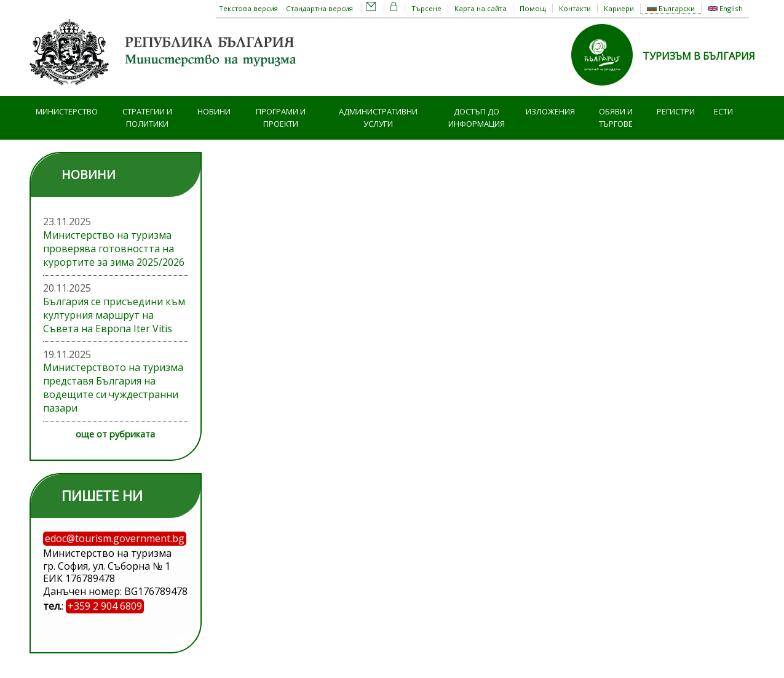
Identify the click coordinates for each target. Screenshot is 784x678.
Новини (214, 111)
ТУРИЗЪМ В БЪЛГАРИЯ (699, 56)
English (725, 8)
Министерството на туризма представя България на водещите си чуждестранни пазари (113, 388)
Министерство (67, 111)
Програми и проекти (281, 118)
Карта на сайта (481, 8)
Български (671, 8)
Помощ (533, 8)
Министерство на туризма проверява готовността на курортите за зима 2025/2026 (114, 249)
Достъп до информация (477, 118)
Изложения (550, 111)
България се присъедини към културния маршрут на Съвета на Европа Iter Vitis (114, 315)
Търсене (426, 8)
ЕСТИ (723, 111)
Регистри (676, 111)
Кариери (619, 8)
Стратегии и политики (147, 118)
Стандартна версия (319, 8)
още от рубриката (115, 434)
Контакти (575, 8)
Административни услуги (378, 118)
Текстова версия (248, 8)
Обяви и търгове (616, 118)
